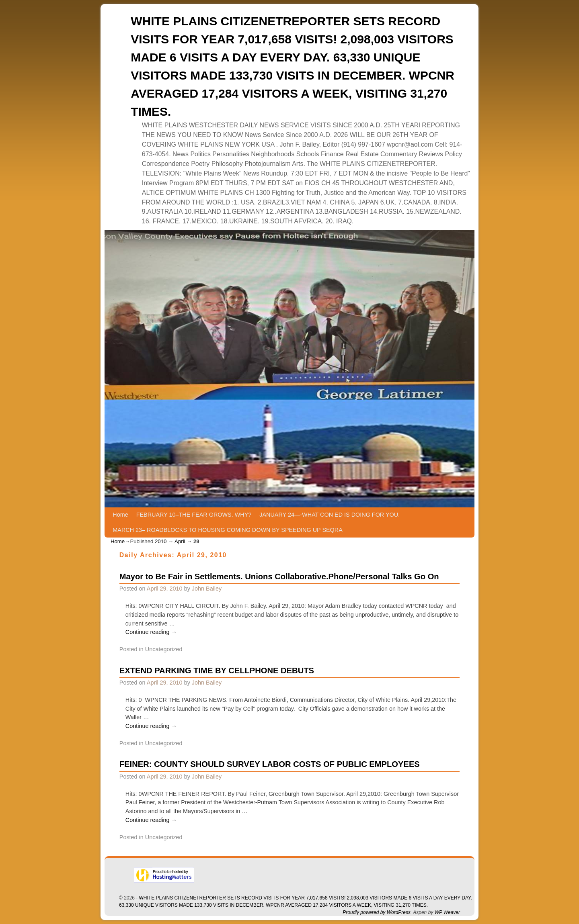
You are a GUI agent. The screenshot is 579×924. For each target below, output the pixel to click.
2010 (161, 541)
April (180, 541)
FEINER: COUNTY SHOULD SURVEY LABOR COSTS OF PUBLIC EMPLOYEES (270, 764)
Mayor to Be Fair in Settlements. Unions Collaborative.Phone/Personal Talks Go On (279, 576)
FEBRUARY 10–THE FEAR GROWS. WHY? (194, 515)
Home (120, 515)
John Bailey (207, 589)
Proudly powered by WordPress (377, 912)
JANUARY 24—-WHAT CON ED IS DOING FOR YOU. (330, 515)
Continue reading (151, 632)
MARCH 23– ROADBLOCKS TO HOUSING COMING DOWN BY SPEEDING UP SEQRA (227, 530)
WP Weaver (447, 912)
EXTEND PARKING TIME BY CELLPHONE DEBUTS (217, 671)
